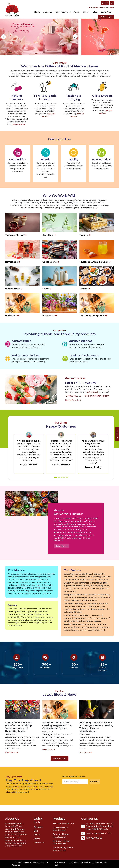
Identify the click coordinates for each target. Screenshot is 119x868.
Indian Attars (14, 289)
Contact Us (39, 843)
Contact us (106, 12)
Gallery (86, 12)
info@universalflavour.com (101, 8)
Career (76, 12)
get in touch (93, 392)
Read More (61, 546)
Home (37, 12)
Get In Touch (73, 400)
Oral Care (49, 235)
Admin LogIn (106, 17)
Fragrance (50, 316)
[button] (75, 37)
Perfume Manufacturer (64, 823)
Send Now (95, 782)
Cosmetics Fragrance (93, 316)
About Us (48, 12)
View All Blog (59, 758)
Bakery (85, 235)
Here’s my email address (74, 777)
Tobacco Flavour (16, 235)
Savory (85, 289)
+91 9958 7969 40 (73, 396)
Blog (95, 12)
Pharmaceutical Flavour (95, 262)
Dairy (47, 289)
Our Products (62, 12)
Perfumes (12, 316)
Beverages (13, 262)
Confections (51, 262)
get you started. (19, 124)
